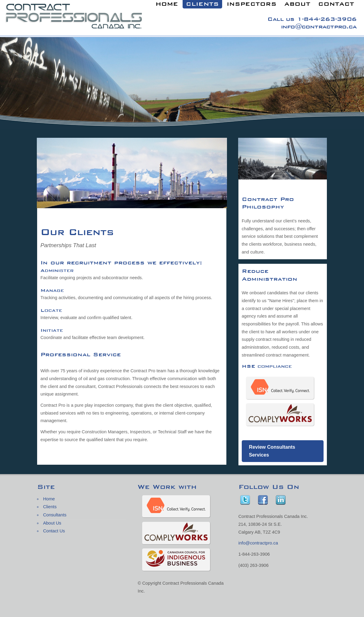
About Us (52, 523)
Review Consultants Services (272, 451)
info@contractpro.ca (319, 26)
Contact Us (54, 531)
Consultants (55, 515)
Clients (50, 507)
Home (49, 499)
